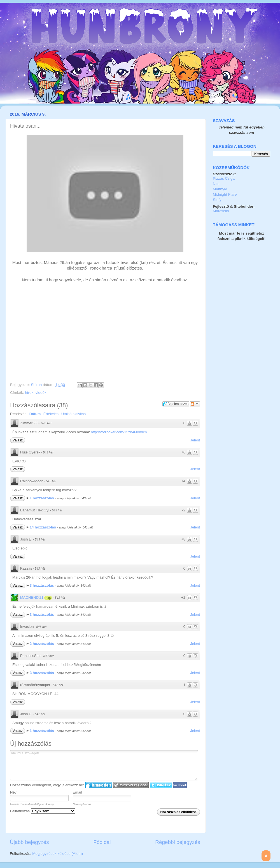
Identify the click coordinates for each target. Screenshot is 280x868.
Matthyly (220, 189)
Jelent (195, 440)
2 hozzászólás (42, 644)
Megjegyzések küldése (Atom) (58, 854)
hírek (29, 393)
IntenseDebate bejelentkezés (99, 785)
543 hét (46, 423)
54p (48, 598)
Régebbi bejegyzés (178, 842)
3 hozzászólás (42, 585)
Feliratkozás (43, 811)
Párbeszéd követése (195, 404)
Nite (216, 184)
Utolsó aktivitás (73, 414)
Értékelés (51, 414)
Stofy (217, 200)
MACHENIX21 (32, 597)
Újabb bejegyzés (29, 842)
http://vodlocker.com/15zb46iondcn (119, 432)
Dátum (35, 414)
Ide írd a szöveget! (104, 765)
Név (13, 792)
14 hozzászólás (43, 527)
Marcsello (221, 211)
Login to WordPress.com (131, 785)
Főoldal (102, 842)
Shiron (37, 385)
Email (77, 792)
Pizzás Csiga (224, 178)
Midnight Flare (225, 194)
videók (41, 393)
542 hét (49, 656)
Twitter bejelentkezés (161, 785)
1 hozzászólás (42, 498)
